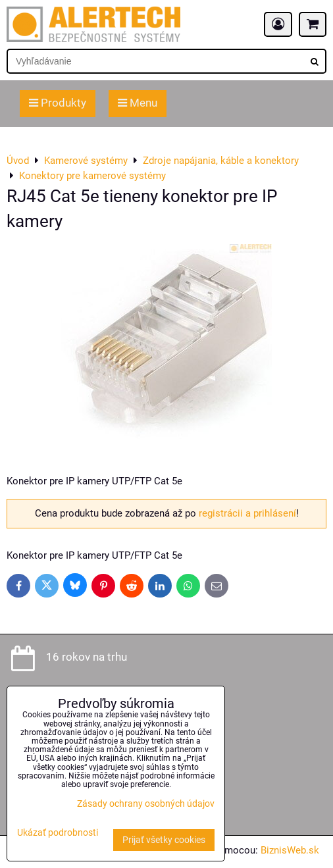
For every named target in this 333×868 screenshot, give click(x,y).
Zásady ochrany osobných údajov (146, 804)
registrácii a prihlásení (247, 513)
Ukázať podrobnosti (58, 833)
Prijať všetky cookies (164, 840)
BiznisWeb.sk (290, 850)
